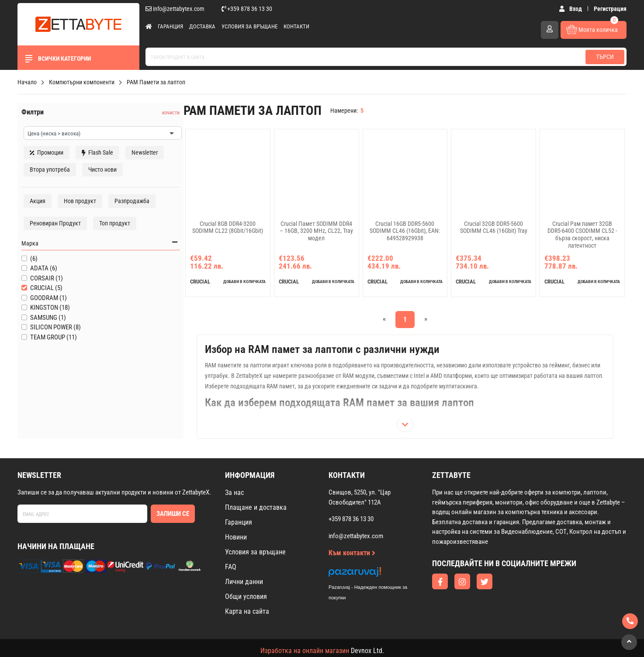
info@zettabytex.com (175, 9)
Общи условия (246, 603)
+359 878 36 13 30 (247, 9)
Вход (571, 9)
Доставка (202, 26)
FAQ (231, 573)
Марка (77, 278)
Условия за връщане (249, 26)
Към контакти (352, 559)
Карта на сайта (247, 618)
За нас (234, 499)
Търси (605, 57)
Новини (236, 544)
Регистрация (610, 9)
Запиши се (173, 520)
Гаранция (170, 26)
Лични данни (244, 588)
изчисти (131, 109)
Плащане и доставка (256, 514)
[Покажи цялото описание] (389, 431)
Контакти (296, 26)
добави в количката (219, 288)
